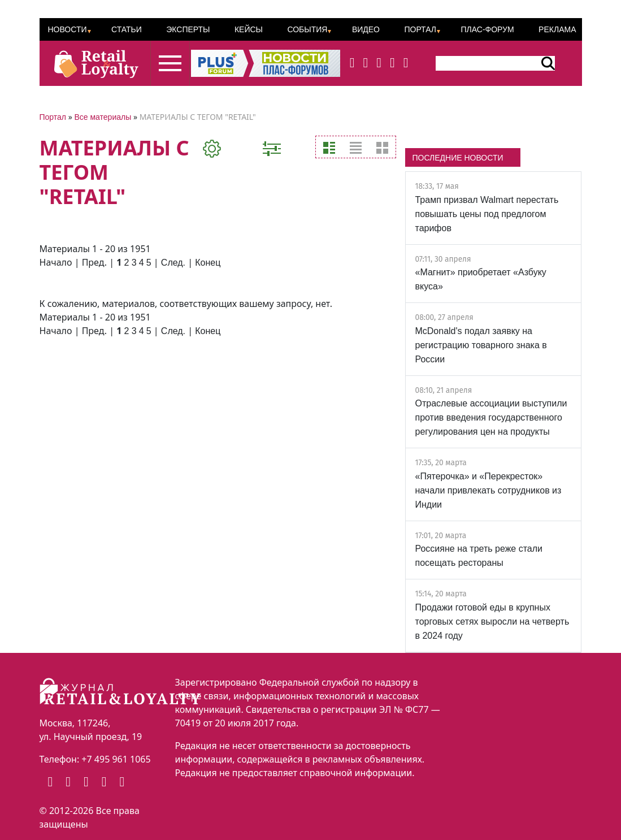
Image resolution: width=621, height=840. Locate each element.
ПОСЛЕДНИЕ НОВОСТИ (457, 158)
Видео (366, 29)
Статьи (127, 29)
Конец (208, 263)
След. (173, 263)
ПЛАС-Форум (487, 29)
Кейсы (249, 29)
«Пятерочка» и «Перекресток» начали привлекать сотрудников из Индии (488, 490)
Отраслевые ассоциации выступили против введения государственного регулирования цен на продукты (491, 417)
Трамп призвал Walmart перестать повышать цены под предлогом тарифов (487, 214)
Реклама (557, 29)
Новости (68, 29)
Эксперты (188, 29)
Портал (420, 29)
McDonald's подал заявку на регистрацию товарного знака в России (481, 345)
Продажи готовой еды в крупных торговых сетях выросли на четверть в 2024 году (492, 622)
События (307, 29)
